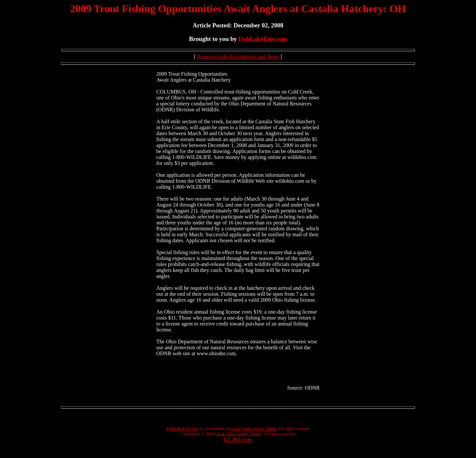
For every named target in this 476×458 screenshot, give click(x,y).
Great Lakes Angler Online (253, 428)
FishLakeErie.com (263, 39)
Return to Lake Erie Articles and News (238, 57)
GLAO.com (238, 440)
